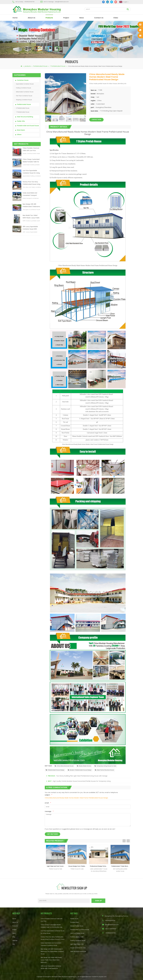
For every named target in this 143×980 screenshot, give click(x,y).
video (116, 18)
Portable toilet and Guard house (28, 126)
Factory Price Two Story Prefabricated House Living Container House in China (31, 183)
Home (14, 919)
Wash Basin (21, 130)
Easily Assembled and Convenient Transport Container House (30, 194)
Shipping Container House (23, 100)
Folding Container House (23, 88)
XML (14, 944)
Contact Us (99, 18)
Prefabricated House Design (55, 770)
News (82, 18)
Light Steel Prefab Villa (77, 944)
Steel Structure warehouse (78, 952)
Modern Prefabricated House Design (80, 770)
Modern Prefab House (77, 926)
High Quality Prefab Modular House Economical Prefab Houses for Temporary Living (82, 781)
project (66, 18)
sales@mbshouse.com (62, 2)
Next (128, 841)
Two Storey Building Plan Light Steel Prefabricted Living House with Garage (82, 776)
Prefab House (74, 919)
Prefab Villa (21, 121)
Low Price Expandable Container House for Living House (31, 172)
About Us (32, 18)
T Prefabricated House (58, 66)
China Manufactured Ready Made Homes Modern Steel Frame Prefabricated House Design (76, 798)
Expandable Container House (24, 84)
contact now (96, 120)
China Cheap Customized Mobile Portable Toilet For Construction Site (31, 161)
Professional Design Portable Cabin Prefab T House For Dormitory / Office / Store (99, 866)
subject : (48, 795)
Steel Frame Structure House (104, 770)
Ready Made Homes (84, 766)
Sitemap (15, 941)
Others (19, 135)
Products (15, 926)
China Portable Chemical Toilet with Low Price (31, 149)
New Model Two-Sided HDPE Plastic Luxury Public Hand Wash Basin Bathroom (31, 217)
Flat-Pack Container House (23, 96)
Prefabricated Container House (80, 930)
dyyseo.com (103, 977)
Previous (124, 841)
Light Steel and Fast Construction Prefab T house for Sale (56, 866)
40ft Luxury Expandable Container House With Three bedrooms (30, 228)
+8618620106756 (29, 2)
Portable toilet (74, 922)
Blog (14, 937)
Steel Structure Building (25, 117)
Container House (23, 80)
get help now (53, 834)
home (15, 18)
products (49, 18)
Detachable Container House (24, 92)
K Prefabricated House (22, 108)
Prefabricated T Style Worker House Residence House (121, 866)
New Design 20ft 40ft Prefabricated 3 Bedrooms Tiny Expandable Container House (31, 206)
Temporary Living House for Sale (105, 766)
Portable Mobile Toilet (77, 937)
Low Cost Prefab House (77, 933)
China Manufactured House (64, 766)
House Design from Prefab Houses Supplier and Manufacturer (78, 866)
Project (14, 930)
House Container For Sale (78, 948)
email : (48, 803)
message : (49, 811)
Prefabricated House (40, 66)
